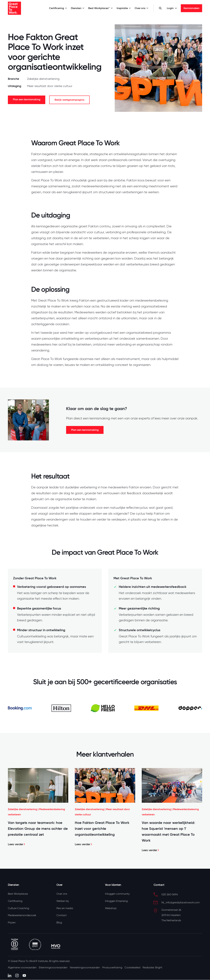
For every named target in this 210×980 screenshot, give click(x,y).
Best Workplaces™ (100, 8)
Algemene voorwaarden (22, 968)
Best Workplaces (18, 894)
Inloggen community (117, 894)
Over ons (142, 8)
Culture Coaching (18, 908)
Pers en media (65, 908)
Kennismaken (191, 8)
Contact (62, 916)
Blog (59, 923)
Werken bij (63, 901)
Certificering (58, 8)
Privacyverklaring (113, 968)
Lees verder (17, 844)
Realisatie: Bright (154, 968)
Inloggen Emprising (116, 901)
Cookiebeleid (134, 968)
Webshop (111, 908)
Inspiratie (124, 8)
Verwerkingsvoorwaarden (86, 968)
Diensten (78, 8)
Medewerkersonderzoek (22, 916)
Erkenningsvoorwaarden (54, 968)
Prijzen (12, 923)
